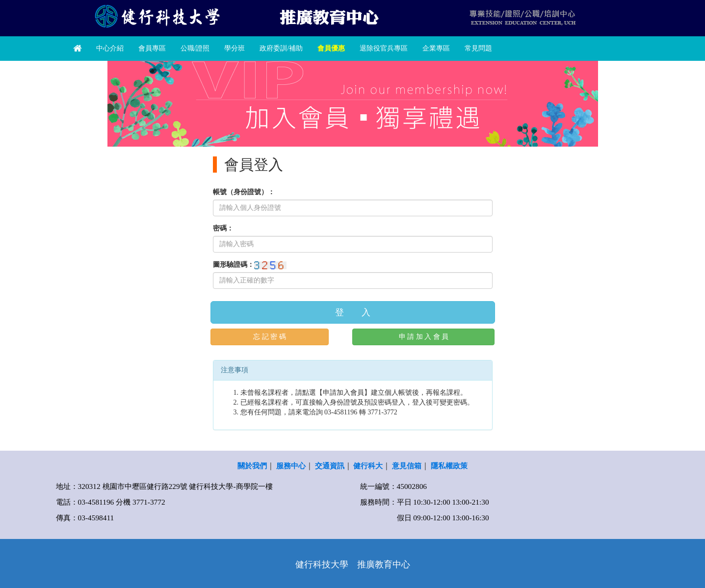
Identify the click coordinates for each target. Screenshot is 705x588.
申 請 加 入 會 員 (424, 337)
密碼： (223, 228)
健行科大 (368, 466)
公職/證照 (195, 48)
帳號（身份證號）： (244, 192)
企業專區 (436, 48)
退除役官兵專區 (384, 48)
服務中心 (291, 466)
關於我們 (252, 466)
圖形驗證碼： (234, 265)
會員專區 (152, 48)
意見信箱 (407, 466)
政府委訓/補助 (281, 48)
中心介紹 (110, 48)
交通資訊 (330, 466)
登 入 (353, 312)
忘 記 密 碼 (270, 337)
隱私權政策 (449, 466)
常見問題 (478, 48)
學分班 (235, 48)
